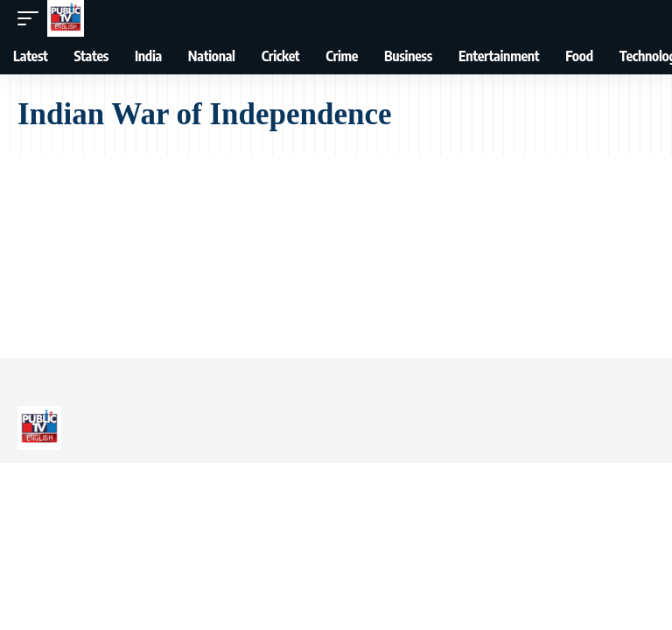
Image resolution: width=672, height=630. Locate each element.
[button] (32, 18)
